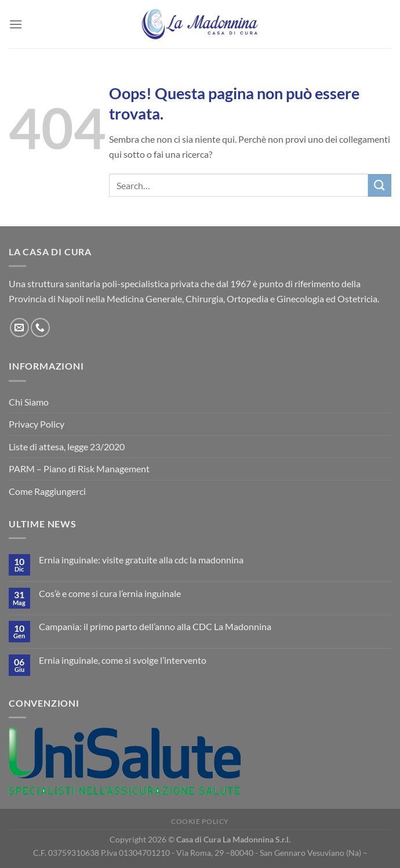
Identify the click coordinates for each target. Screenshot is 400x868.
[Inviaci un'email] (19, 328)
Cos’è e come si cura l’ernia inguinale (110, 593)
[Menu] (16, 24)
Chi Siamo (29, 402)
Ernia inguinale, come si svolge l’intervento (123, 660)
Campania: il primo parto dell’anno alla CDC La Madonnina (155, 626)
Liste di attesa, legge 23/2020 (67, 446)
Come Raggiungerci (47, 491)
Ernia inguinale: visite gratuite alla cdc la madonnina (141, 560)
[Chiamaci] (40, 328)
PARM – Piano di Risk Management (79, 469)
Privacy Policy (37, 424)
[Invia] (380, 185)
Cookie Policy (200, 821)
